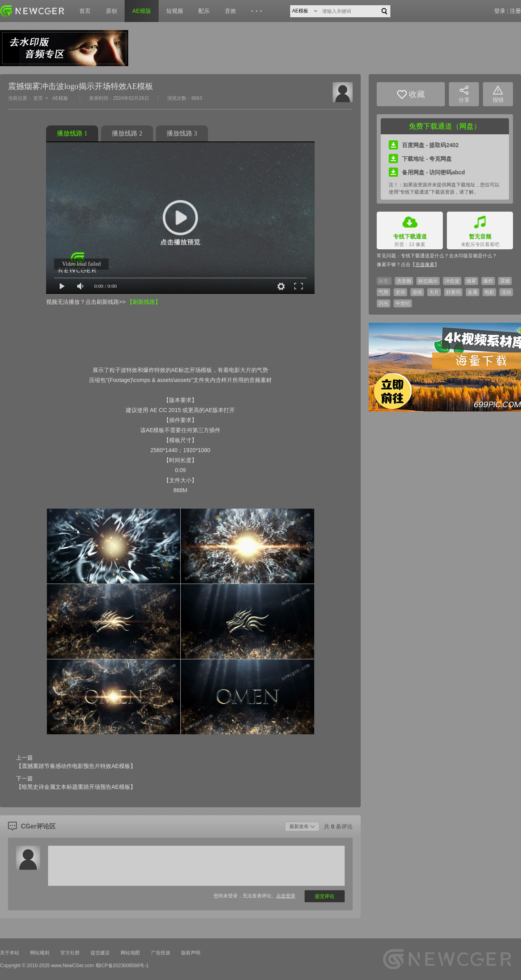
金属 (473, 292)
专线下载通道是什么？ (425, 256)
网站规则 (40, 953)
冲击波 (452, 281)
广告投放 (161, 953)
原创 (111, 11)
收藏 (411, 94)
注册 (515, 11)
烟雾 (471, 281)
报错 (498, 94)
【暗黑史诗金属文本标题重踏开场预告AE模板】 (76, 787)
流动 (506, 292)
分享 (464, 94)
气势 (384, 292)
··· (258, 11)
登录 (500, 11)
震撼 (505, 281)
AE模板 (60, 98)
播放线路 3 (182, 133)
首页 (85, 11)
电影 (489, 292)
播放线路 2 (127, 133)
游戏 (417, 292)
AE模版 (142, 11)
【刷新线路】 (144, 302)
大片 (434, 292)
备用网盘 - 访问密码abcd (427, 172)
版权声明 (191, 953)
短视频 (175, 11)
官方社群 (70, 953)
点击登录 (286, 896)
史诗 (400, 292)
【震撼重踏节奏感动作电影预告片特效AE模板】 (76, 766)
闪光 (384, 303)
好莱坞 (453, 292)
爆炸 (488, 281)
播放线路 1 (72, 133)
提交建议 (100, 953)
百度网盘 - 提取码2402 (424, 145)
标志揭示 (428, 281)
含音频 (404, 281)
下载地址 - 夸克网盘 (420, 159)
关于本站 (10, 953)
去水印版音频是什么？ (473, 256)
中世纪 (403, 303)
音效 (230, 11)
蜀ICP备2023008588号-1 (122, 966)
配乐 (204, 11)
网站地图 (130, 953)
